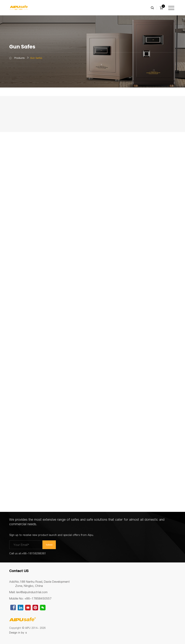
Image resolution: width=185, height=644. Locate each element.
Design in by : (18, 633)
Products (19, 58)
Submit (49, 545)
